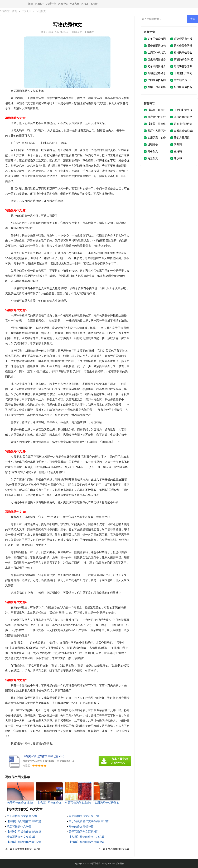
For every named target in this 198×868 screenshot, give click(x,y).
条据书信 (63, 4)
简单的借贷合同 (157, 39)
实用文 (85, 4)
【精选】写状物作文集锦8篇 (24, 832)
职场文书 (40, 4)
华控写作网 (95, 864)
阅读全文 (77, 32)
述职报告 (153, 145)
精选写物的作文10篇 (19, 827)
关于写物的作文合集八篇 (22, 816)
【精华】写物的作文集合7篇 (24, 842)
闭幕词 (178, 145)
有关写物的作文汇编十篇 (84, 816)
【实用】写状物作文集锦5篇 (24, 822)
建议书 (178, 159)
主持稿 (178, 152)
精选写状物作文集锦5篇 (21, 837)
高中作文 (153, 152)
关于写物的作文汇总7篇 (83, 832)
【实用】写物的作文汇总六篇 (87, 837)
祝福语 (94, 4)
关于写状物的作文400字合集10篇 (89, 822)
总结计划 (51, 4)
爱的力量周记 (182, 138)
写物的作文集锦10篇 (81, 827)
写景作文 (153, 159)
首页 (15, 12)
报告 (31, 4)
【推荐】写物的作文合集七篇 (87, 842)
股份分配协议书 (157, 46)
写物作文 (41, 12)
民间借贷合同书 (183, 46)
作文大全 (74, 4)
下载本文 (89, 32)
